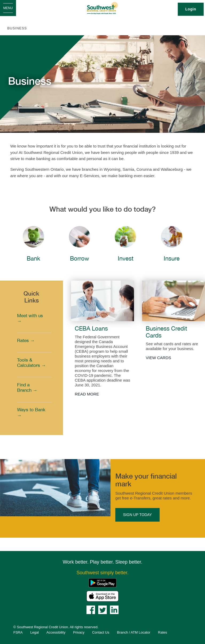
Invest (126, 258)
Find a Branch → (27, 387)
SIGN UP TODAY (137, 515)
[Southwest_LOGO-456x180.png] (103, 8)
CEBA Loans (91, 328)
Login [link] (191, 9)
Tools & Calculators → (31, 363)
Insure (172, 258)
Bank (33, 258)
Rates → (26, 340)
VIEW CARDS (158, 358)
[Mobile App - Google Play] (102, 582)
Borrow (80, 258)
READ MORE (87, 394)
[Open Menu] (8, 8)
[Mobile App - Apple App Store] (102, 596)
